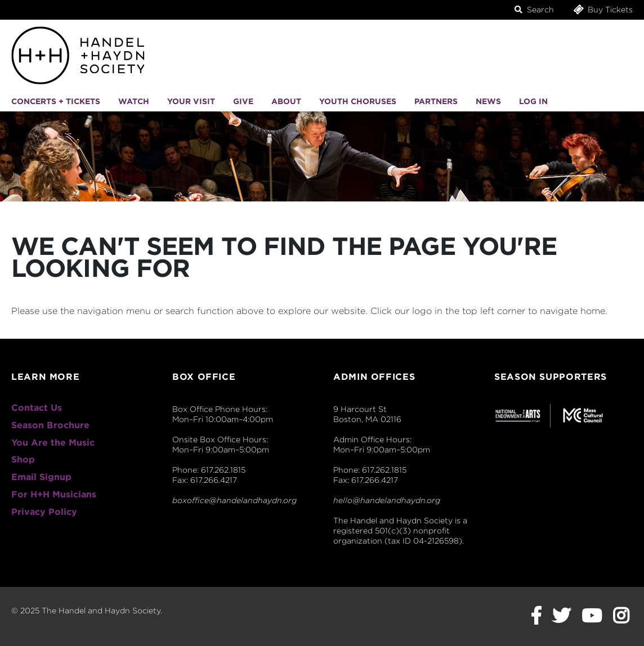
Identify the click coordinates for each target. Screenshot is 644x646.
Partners (436, 101)
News (488, 101)
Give (243, 101)
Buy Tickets (603, 9)
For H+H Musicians (54, 494)
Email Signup (41, 477)
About (286, 101)
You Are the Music (53, 443)
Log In (533, 101)
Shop (23, 459)
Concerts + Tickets (56, 101)
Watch (134, 101)
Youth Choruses (358, 101)
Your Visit (191, 101)
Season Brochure (50, 425)
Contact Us (37, 408)
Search (534, 10)
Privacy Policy (44, 512)
